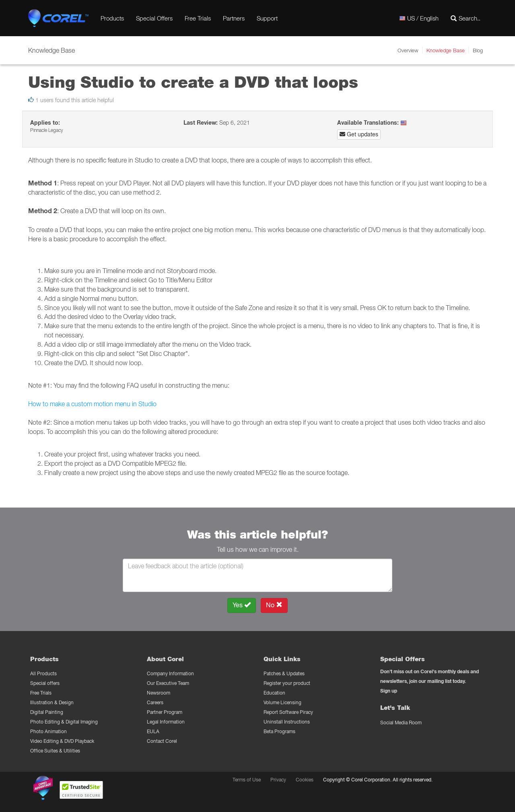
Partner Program (165, 712)
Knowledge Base (446, 50)
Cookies (305, 780)
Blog (478, 50)
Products (112, 18)
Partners (234, 18)
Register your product (287, 683)
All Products (43, 673)
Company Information (170, 673)
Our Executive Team (168, 683)
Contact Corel (162, 741)
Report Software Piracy (288, 712)
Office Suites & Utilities (55, 751)
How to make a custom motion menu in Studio (92, 404)
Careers (155, 702)
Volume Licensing (282, 702)
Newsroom (159, 693)
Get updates (359, 134)
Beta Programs (279, 731)
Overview (408, 50)
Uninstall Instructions (287, 722)
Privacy (278, 780)
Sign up (389, 691)
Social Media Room (401, 723)
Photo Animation (48, 731)
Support (267, 18)
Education (274, 693)
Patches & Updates (284, 673)
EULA (153, 731)
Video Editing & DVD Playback (62, 741)
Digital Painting (47, 712)
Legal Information (166, 722)
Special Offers (154, 18)
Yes (242, 605)
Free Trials (198, 18)
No (274, 605)
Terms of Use (247, 780)
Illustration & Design (52, 702)
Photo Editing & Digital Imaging (64, 722)
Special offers (45, 683)
